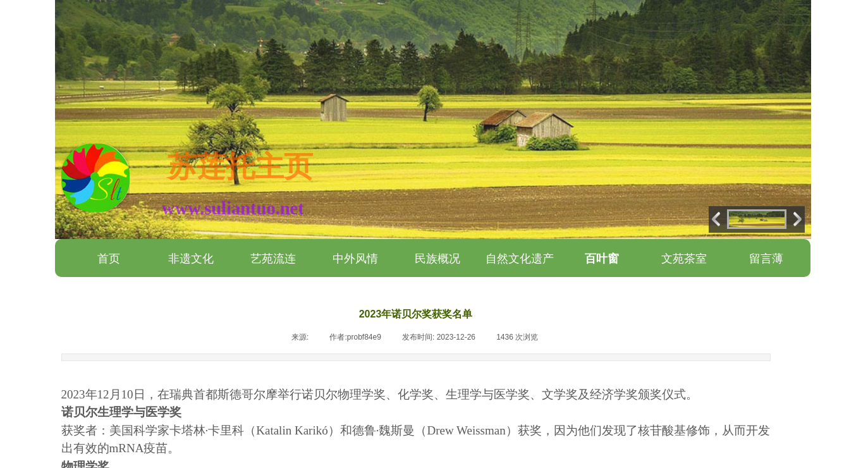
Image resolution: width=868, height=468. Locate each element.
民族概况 (437, 259)
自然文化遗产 (520, 259)
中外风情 (355, 259)
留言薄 (766, 259)
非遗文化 (191, 259)
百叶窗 (602, 259)
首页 (109, 259)
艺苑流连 (273, 259)
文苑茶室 (684, 259)
